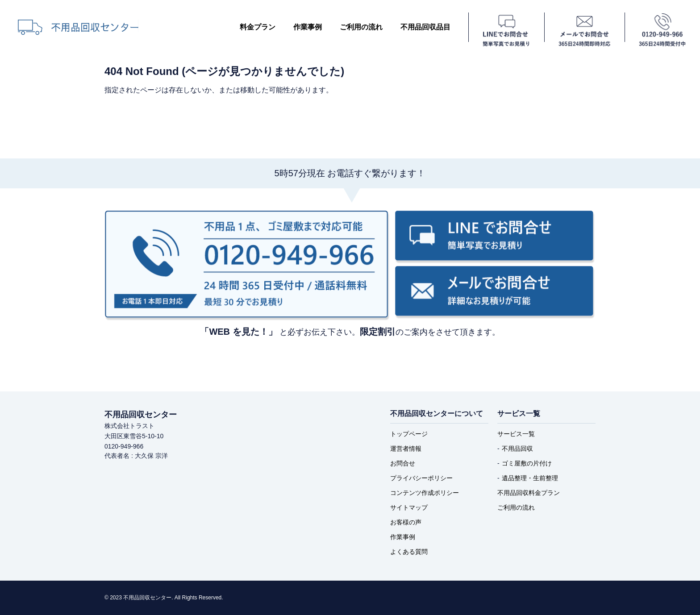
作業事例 (308, 27)
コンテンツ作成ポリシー (425, 493)
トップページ (409, 434)
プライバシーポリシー (421, 478)
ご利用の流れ (361, 27)
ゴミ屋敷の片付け (527, 463)
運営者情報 (406, 449)
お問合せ (403, 463)
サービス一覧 (516, 434)
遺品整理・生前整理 (530, 478)
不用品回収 (517, 449)
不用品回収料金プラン (529, 493)
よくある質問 (409, 552)
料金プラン (258, 27)
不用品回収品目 (425, 27)
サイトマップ (409, 507)
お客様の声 (406, 522)
